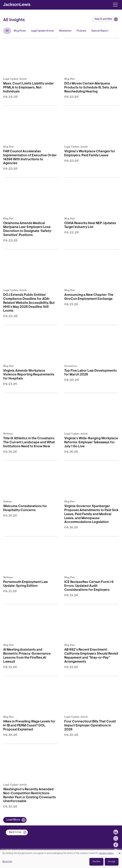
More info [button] (7, 862)
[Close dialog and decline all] (120, 852)
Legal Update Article (42, 31)
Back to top (15, 836)
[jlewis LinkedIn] (116, 836)
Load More (13, 820)
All (7, 31)
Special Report (100, 31)
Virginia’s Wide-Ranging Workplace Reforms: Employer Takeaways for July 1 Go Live (91, 442)
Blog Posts (20, 31)
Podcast (81, 31)
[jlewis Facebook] (116, 849)
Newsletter (65, 31)
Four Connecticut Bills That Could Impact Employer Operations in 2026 (90, 726)
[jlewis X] (116, 843)
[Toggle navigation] (115, 4)
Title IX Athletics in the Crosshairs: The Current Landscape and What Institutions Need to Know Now (29, 442)
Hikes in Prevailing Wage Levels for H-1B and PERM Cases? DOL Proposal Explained (29, 726)
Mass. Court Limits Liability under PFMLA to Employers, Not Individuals (29, 88)
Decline (96, 862)
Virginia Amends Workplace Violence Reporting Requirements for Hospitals (29, 375)
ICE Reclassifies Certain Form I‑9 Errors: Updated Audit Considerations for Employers (89, 586)
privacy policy (106, 853)
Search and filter (103, 19)
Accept (112, 862)
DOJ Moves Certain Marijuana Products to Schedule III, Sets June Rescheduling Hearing (91, 88)
